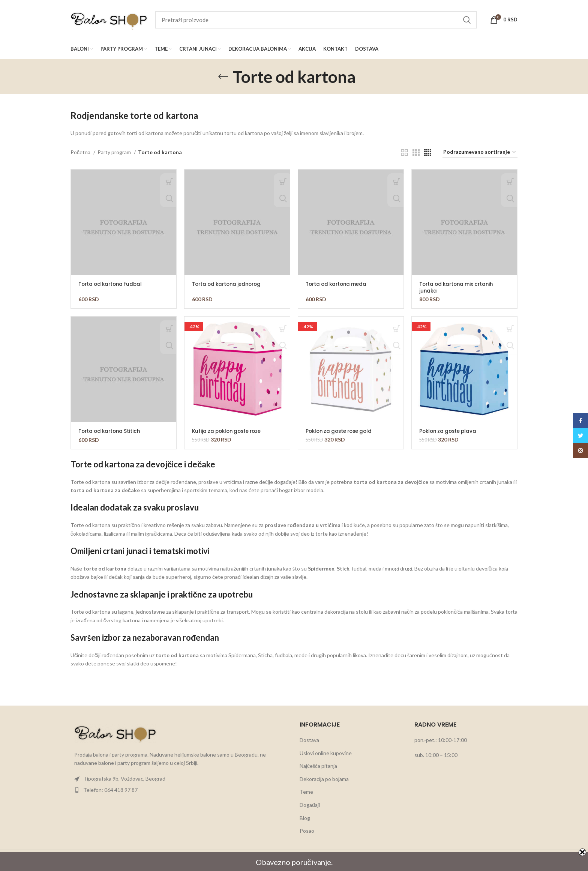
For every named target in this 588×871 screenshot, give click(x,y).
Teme (306, 792)
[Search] (316, 20)
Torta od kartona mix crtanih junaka (459, 287)
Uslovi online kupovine (326, 753)
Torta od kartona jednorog (229, 284)
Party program (115, 152)
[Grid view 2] (404, 152)
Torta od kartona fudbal (112, 284)
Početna (81, 152)
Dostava (309, 740)
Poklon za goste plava (450, 431)
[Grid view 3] (416, 152)
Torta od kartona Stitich (111, 431)
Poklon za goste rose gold (342, 431)
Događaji (310, 804)
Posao (307, 831)
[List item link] (179, 779)
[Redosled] (480, 152)
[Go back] (223, 77)
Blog (305, 818)
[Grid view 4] (428, 152)
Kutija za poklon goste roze (229, 431)
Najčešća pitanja (318, 766)
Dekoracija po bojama (324, 779)
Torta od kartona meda (338, 284)
